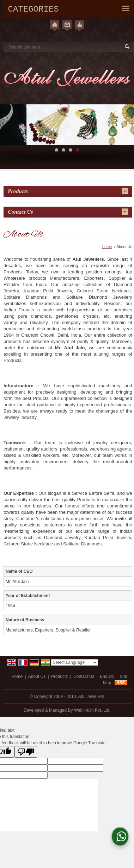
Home (107, 247)
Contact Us (84, 676)
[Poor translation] (26, 752)
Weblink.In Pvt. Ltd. (92, 710)
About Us (37, 676)
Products (18, 191)
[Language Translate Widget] (75, 662)
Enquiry (107, 676)
